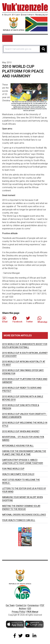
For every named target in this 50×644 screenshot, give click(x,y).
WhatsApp (42, 320)
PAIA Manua (32, 612)
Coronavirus (33, 605)
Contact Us (21, 605)
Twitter (29, 320)
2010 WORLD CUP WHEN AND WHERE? (21, 431)
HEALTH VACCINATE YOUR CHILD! (18, 474)
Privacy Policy (18, 612)
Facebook (17, 320)
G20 (29, 609)
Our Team (10, 605)
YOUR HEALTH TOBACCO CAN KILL (19, 520)
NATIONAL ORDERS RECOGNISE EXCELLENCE (24, 515)
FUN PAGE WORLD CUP (13, 469)
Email (5, 320)
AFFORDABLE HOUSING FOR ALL (18, 446)
